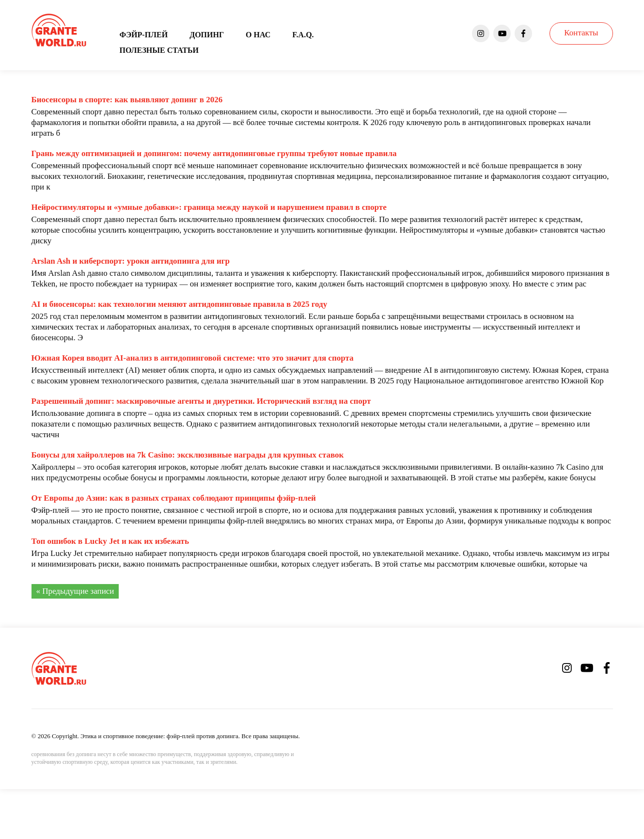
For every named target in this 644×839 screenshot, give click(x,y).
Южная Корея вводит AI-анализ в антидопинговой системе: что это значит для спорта (193, 358)
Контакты (581, 33)
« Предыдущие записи (75, 591)
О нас (258, 35)
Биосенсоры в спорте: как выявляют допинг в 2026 (127, 100)
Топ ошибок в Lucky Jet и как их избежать (110, 541)
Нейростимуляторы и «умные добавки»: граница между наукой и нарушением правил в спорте (209, 207)
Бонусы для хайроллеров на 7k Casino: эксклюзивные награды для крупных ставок (188, 455)
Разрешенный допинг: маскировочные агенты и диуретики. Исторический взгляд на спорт (201, 401)
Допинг (207, 35)
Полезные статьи (159, 50)
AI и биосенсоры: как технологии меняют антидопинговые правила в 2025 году (180, 304)
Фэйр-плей (144, 35)
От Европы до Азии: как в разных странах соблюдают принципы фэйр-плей (174, 498)
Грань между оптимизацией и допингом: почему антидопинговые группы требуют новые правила (214, 153)
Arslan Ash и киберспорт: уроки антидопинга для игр (131, 261)
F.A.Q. (303, 35)
